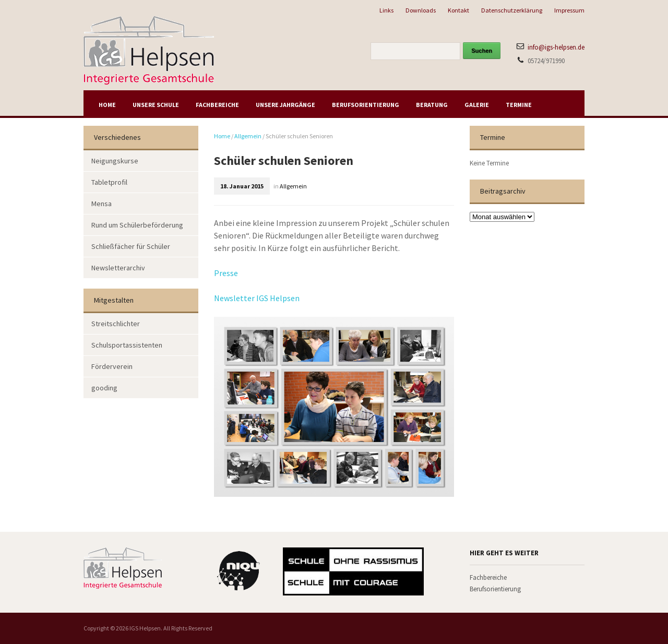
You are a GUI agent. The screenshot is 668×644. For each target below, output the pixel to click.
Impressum (569, 10)
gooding (104, 388)
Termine (519, 105)
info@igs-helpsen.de (556, 47)
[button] (23, 621)
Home (107, 105)
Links (386, 10)
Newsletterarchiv (118, 268)
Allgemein (248, 136)
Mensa (102, 204)
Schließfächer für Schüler (131, 246)
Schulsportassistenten (127, 345)
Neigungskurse (115, 161)
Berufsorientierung (366, 105)
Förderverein (112, 366)
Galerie (477, 105)
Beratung (432, 105)
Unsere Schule (156, 105)
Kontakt (458, 10)
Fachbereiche (217, 105)
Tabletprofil (109, 182)
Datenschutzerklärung (512, 10)
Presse (226, 273)
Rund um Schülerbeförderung (137, 225)
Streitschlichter (116, 324)
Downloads (421, 10)
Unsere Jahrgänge (285, 105)
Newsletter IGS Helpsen (257, 298)
